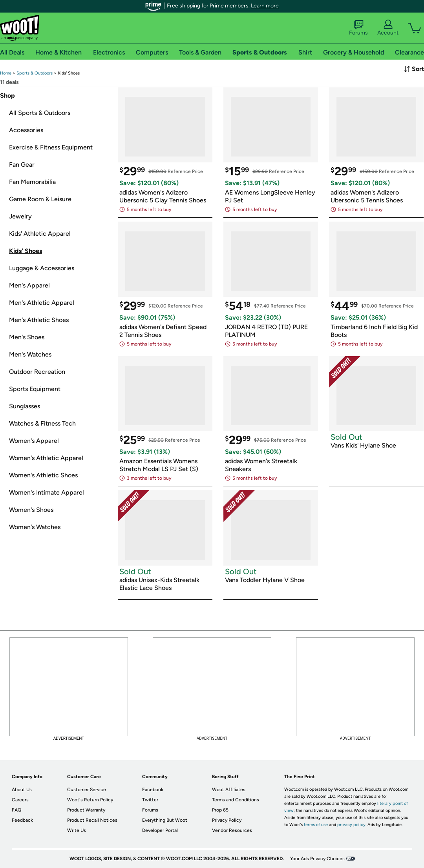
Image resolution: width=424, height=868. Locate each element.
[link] (6, 73)
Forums (358, 28)
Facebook (153, 790)
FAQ (16, 810)
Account (388, 28)
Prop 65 (220, 810)
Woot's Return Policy (90, 800)
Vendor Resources (232, 830)
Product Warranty (86, 810)
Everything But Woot (165, 820)
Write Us (77, 830)
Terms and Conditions (236, 800)
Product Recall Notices (92, 820)
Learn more (265, 6)
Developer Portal (160, 830)
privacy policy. (352, 825)
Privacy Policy (227, 820)
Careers (20, 800)
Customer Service (87, 790)
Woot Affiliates (229, 790)
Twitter (150, 800)
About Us (22, 790)
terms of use (316, 825)
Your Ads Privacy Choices (317, 859)
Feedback (22, 820)
